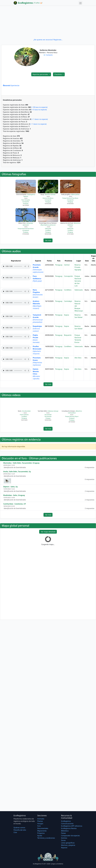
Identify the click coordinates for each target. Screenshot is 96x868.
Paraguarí (72, 418)
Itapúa (66, 315)
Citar (15, 832)
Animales (41, 819)
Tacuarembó (48, 415)
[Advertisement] (48, 22)
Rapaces (64, 848)
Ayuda (40, 836)
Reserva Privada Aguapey (78, 267)
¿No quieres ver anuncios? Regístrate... (48, 40)
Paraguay (26, 204)
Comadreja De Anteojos (72, 412)
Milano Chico (26, 224)
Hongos (40, 824)
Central (67, 265)
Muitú (24, 411)
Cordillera (48, 230)
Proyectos (41, 833)
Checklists (58, 74)
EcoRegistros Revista (69, 828)
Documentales (43, 828)
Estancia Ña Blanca (48, 198)
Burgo (48, 195)
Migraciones (42, 831)
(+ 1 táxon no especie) (40, 119)
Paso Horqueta (26, 200)
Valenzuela (48, 229)
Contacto (49, 55)
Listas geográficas (68, 843)
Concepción (26, 202)
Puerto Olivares (24, 415)
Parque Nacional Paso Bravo (70, 198)
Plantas (40, 821)
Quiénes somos (19, 828)
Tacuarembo (48, 416)
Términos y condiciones (46, 838)
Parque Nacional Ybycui (72, 416)
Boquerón (68, 335)
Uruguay (48, 418)
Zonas (63, 840)
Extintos (64, 838)
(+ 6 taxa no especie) (39, 110)
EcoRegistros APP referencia (72, 826)
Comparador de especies (70, 836)
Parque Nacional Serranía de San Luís (78, 281)
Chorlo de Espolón (26, 195)
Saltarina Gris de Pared (70, 224)
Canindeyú (68, 301)
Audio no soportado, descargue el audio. (16, 266)
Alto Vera (78, 358)
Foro (39, 826)
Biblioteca (65, 831)
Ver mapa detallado (48, 532)
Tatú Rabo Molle (48, 411)
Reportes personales (40, 74)
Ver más (48, 240)
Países (63, 833)
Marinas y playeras (68, 845)
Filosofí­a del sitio (20, 830)
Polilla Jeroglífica (70, 195)
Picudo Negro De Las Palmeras (48, 224)
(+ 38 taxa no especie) (39, 107)
